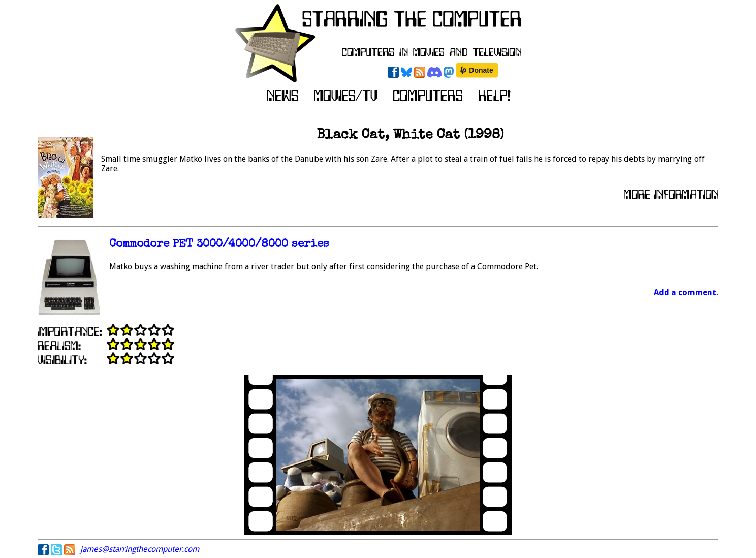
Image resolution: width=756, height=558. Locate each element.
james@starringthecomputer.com (140, 549)
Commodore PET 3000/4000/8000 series (219, 245)
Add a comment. (686, 292)
